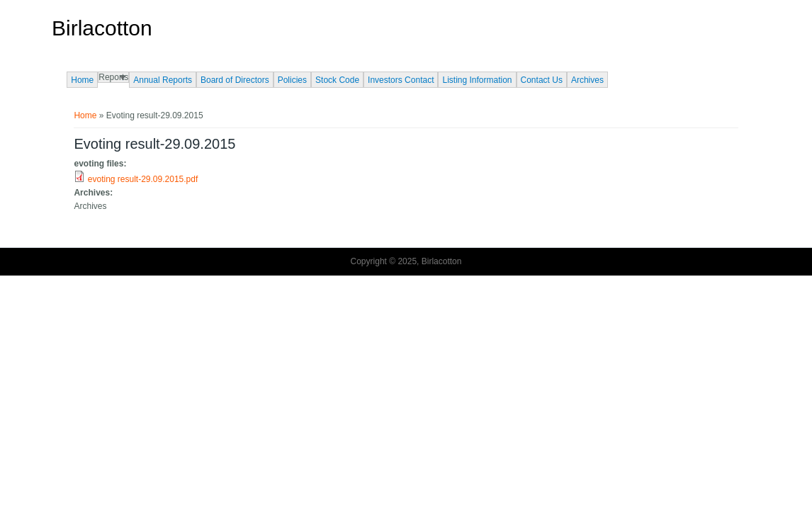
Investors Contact (401, 80)
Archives (587, 80)
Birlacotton (102, 28)
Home (82, 80)
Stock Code (337, 80)
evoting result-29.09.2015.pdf (143, 179)
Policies (292, 80)
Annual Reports (163, 80)
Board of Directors (235, 80)
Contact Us (542, 80)
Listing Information (477, 80)
